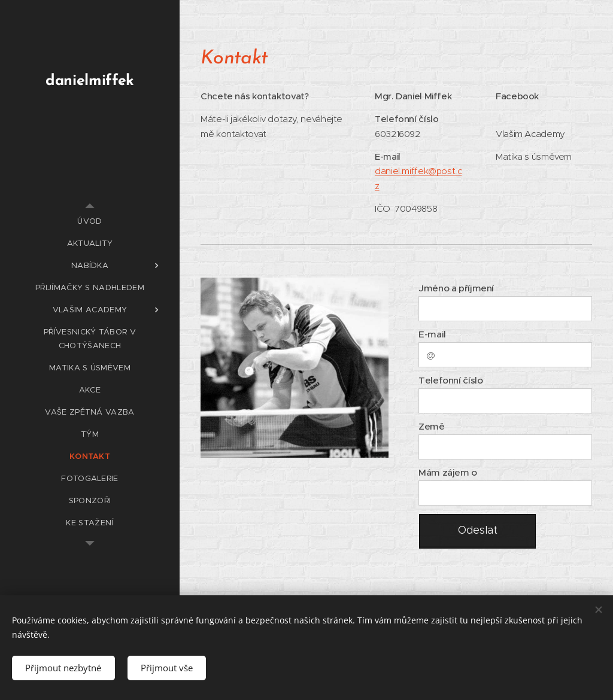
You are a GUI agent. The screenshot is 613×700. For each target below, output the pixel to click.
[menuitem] (90, 221)
